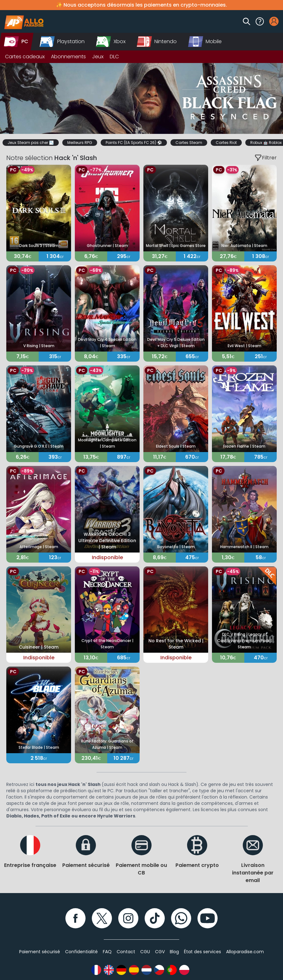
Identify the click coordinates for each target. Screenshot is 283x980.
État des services (203, 952)
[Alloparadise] (23, 21)
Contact (126, 952)
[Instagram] (128, 918)
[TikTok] (155, 918)
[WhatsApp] (181, 918)
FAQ (107, 952)
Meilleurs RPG (80, 143)
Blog (174, 952)
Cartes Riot (226, 143)
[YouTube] (208, 918)
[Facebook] (75, 918)
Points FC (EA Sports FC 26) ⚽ (134, 143)
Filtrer (266, 158)
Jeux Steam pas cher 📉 (31, 143)
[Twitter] (102, 918)
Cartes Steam (189, 143)
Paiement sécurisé (40, 952)
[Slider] (141, 98)
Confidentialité (81, 952)
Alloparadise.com (245, 952)
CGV (160, 952)
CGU (145, 952)
